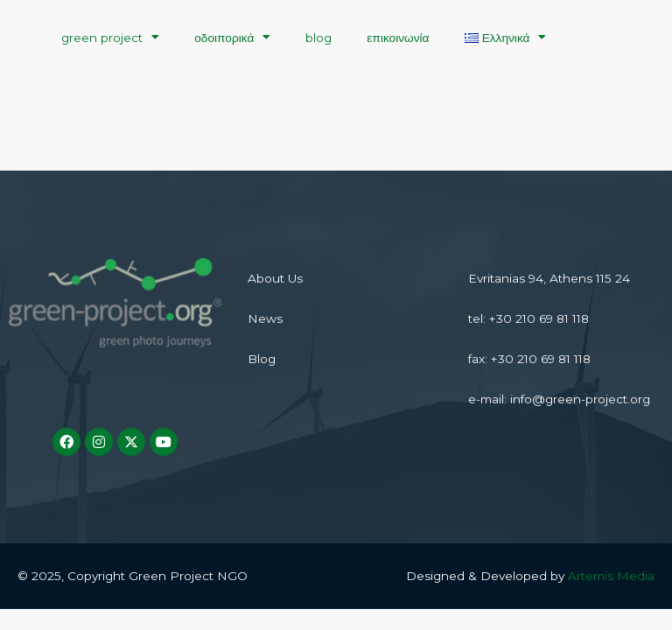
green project (110, 38)
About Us (275, 278)
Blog (262, 359)
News (265, 318)
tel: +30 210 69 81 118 (528, 318)
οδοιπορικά (232, 38)
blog (318, 38)
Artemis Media (611, 576)
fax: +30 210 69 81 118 (529, 359)
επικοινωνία (398, 38)
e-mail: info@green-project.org (559, 399)
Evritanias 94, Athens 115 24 (549, 278)
